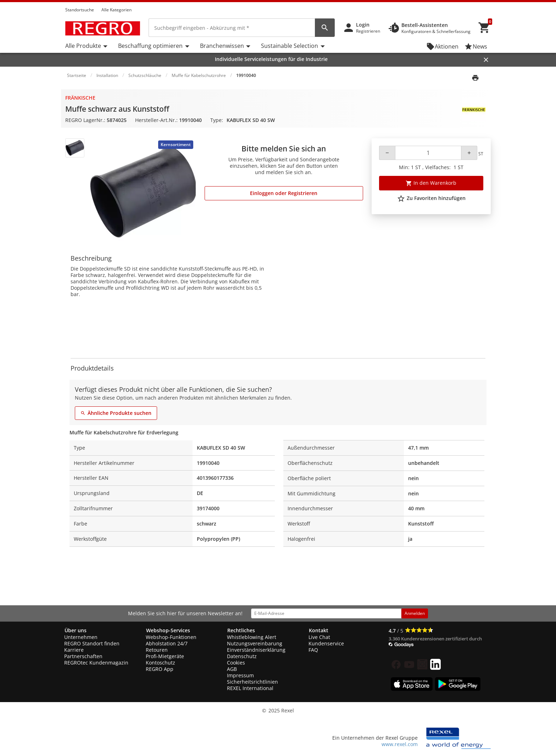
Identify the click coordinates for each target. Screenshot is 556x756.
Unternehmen (81, 637)
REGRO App (160, 669)
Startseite (77, 75)
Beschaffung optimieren (150, 46)
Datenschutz (242, 656)
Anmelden (415, 613)
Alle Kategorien (116, 10)
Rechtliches (241, 630)
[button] (489, 3)
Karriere (74, 650)
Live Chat (319, 637)
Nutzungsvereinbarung (255, 643)
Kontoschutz (160, 663)
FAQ (313, 650)
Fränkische (80, 98)
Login (363, 25)
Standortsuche (80, 10)
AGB (232, 669)
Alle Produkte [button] (83, 46)
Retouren (157, 650)
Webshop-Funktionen (171, 637)
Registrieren (368, 31)
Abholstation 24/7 (167, 643)
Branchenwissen (222, 46)
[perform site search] (325, 28)
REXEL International (250, 688)
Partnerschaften (83, 656)
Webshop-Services (168, 630)
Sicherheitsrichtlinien (252, 682)
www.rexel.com (400, 744)
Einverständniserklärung (256, 650)
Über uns (76, 630)
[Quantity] (428, 153)
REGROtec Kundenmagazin (96, 663)
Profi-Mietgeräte (165, 656)
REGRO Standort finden (92, 643)
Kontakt (319, 630)
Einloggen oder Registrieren (284, 193)
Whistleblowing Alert (252, 637)
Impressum (240, 675)
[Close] (486, 60)
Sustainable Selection (290, 46)
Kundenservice (326, 643)
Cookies (236, 663)
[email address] (326, 613)
